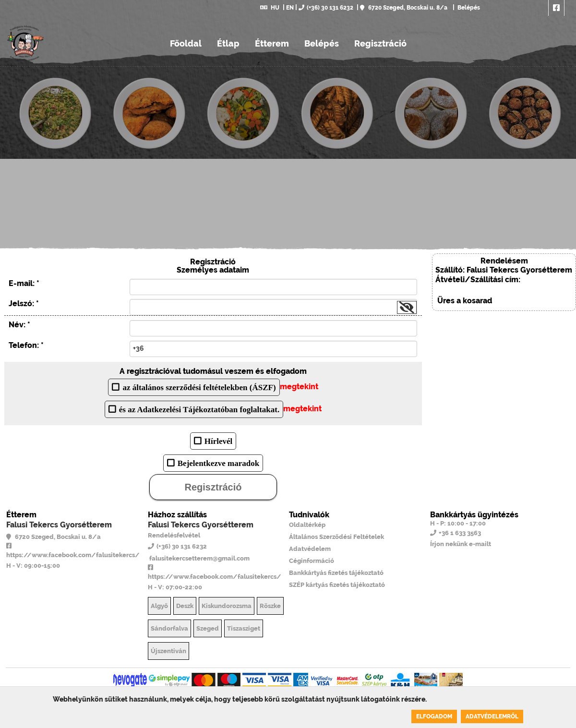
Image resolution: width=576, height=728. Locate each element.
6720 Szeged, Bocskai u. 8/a (404, 8)
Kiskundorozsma (227, 606)
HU (270, 8)
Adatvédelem (310, 549)
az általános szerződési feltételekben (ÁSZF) (199, 387)
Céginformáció (312, 561)
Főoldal (186, 43)
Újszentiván (168, 651)
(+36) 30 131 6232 (326, 8)
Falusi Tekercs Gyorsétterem (59, 525)
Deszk (185, 606)
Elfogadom (434, 716)
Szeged (208, 628)
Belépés (468, 8)
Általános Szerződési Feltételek (336, 537)
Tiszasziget (244, 628)
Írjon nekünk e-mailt (461, 544)
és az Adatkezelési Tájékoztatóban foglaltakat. (199, 409)
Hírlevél (219, 441)
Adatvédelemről (492, 716)
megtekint (299, 387)
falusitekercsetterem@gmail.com (199, 558)
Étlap (228, 43)
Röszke (270, 606)
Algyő (159, 606)
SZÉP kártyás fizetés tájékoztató (337, 585)
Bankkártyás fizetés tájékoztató (336, 573)
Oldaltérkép (307, 525)
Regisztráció (380, 43)
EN (290, 8)
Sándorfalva (169, 628)
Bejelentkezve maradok (218, 463)
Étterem (272, 43)
